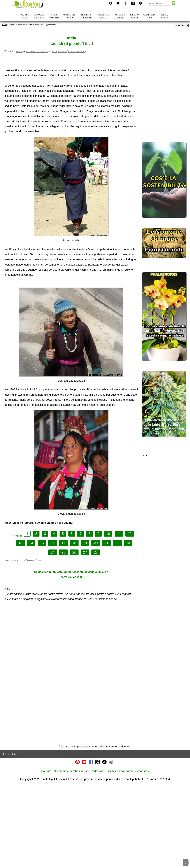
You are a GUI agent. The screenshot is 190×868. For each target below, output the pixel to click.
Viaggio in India (50, 25)
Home (5, 25)
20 (96, 626)
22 (117, 626)
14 (31, 626)
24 (53, 636)
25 (64, 636)
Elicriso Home (10, 837)
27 (85, 636)
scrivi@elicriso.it (71, 660)
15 (42, 626)
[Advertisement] (68, 83)
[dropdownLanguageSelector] (181, 26)
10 (108, 617)
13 (20, 626)
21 (107, 626)
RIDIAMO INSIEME (134, 16)
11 (119, 617)
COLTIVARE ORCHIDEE (39, 16)
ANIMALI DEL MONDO (69, 16)
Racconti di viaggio (33, 25)
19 (85, 626)
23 (128, 626)
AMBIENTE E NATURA (103, 16)
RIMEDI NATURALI (54, 16)
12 (130, 617)
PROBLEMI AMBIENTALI (86, 16)
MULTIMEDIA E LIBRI (149, 16)
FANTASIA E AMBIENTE (119, 16)
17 (64, 626)
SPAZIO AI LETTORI (164, 16)
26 (74, 636)
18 (74, 626)
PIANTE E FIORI (25, 16)
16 (53, 626)
